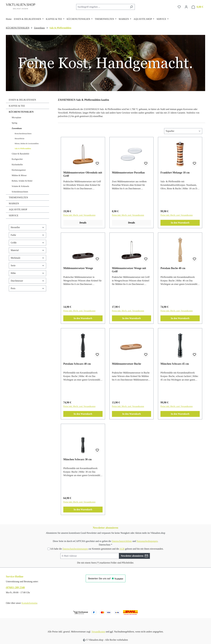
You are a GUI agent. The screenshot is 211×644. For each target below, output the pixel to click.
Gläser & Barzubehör (21, 154)
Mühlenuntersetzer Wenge (78, 268)
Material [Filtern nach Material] (27, 250)
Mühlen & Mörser (19, 175)
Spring (14, 123)
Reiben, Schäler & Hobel (22, 181)
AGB (122, 549)
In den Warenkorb (180, 223)
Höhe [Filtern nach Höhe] (27, 273)
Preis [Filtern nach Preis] (27, 288)
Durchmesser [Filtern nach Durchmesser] (27, 281)
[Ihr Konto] (186, 7)
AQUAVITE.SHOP (18, 209)
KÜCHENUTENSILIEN (21, 112)
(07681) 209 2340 (15, 588)
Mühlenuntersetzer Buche (127, 364)
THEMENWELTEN (18, 197)
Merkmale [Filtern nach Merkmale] (27, 258)
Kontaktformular (29, 603)
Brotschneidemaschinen (23, 134)
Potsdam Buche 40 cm (173, 268)
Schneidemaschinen (20, 192)
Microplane (16, 118)
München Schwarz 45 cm (175, 364)
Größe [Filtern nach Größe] (27, 243)
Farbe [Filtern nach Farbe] (27, 235)
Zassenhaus (17, 128)
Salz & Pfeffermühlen (23, 149)
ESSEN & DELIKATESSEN (22, 100)
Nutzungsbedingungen (147, 541)
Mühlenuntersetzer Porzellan (128, 173)
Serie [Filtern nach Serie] (27, 265)
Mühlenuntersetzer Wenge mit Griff (129, 270)
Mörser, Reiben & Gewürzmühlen (27, 144)
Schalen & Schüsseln (20, 186)
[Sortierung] (183, 131)
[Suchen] (131, 7)
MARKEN (14, 203)
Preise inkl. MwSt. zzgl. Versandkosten (79, 215)
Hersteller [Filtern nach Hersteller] (27, 227)
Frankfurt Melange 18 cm (175, 173)
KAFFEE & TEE (17, 106)
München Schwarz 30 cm (77, 459)
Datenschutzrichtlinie (122, 541)
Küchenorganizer (19, 170)
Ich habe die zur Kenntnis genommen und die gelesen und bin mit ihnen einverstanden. (107, 549)
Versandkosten (98, 632)
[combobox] (102, 7)
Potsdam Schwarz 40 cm (77, 364)
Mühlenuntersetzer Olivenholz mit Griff (83, 174)
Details (83, 223)
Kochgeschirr (17, 159)
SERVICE (14, 215)
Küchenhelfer (17, 165)
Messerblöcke (20, 139)
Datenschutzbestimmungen (75, 549)
